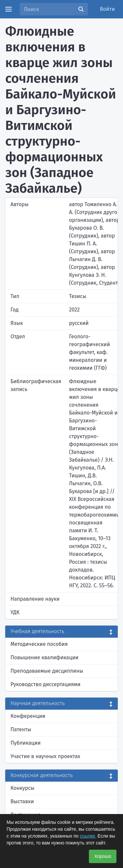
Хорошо (103, 856)
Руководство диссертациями (45, 684)
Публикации (26, 743)
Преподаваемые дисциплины (47, 671)
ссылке (87, 836)
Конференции (28, 716)
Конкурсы (22, 788)
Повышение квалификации (44, 657)
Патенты (21, 729)
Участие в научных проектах (45, 756)
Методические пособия (39, 644)
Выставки (22, 801)
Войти (108, 9)
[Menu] (9, 9)
